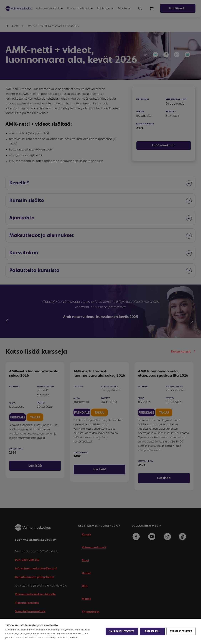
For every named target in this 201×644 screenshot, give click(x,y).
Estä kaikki (152, 631)
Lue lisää (73, 637)
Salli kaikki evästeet (122, 631)
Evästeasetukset (181, 631)
